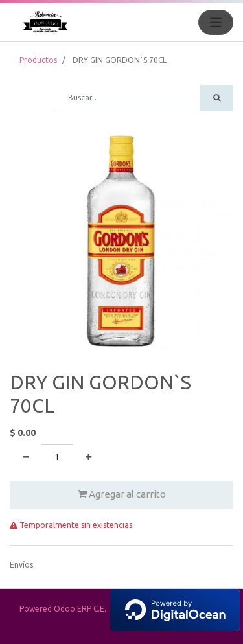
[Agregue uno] (88, 457)
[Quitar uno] (26, 457)
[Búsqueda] (217, 98)
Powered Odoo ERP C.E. (130, 609)
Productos (38, 60)
